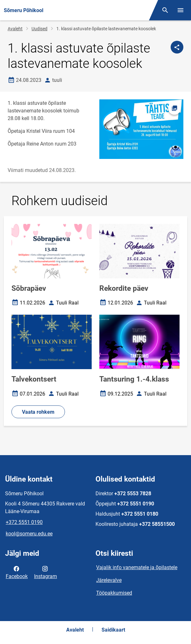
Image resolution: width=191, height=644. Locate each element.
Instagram (46, 572)
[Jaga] (177, 47)
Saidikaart (113, 630)
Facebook (17, 572)
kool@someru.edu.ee (29, 534)
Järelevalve (109, 580)
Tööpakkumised (114, 593)
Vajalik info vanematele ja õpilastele (137, 567)
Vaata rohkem (38, 412)
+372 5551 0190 (24, 522)
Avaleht (15, 29)
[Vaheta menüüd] (180, 10)
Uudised (39, 29)
